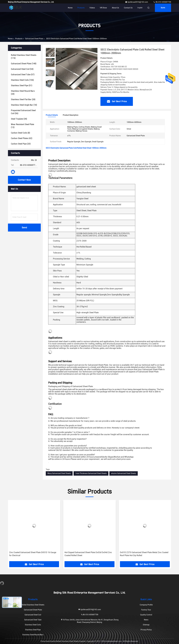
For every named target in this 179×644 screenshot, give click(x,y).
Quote (163, 8)
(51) (22, 85)
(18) (24, 105)
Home (70, 8)
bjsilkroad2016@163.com (137, 2)
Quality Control (146, 615)
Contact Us (128, 8)
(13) (22, 126)
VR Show (103, 8)
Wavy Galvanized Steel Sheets (59, 473)
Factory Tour (146, 610)
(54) (22, 69)
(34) (23, 92)
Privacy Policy (146, 630)
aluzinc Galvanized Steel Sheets (124, 473)
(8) (20, 133)
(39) (19, 119)
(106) (22, 80)
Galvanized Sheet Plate (34, 39)
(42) (22, 138)
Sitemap (146, 625)
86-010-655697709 (162, 2)
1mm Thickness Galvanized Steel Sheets (91, 473)
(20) (21, 144)
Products (81, 8)
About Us (115, 8)
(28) (23, 99)
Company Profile (146, 605)
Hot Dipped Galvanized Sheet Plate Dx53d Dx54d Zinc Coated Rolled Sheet (88, 554)
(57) (23, 75)
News (146, 620)
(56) (23, 112)
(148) (24, 64)
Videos (92, 8)
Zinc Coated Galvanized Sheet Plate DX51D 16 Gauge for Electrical (33, 554)
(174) (24, 57)
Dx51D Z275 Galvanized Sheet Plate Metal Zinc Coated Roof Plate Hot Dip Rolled (144, 554)
